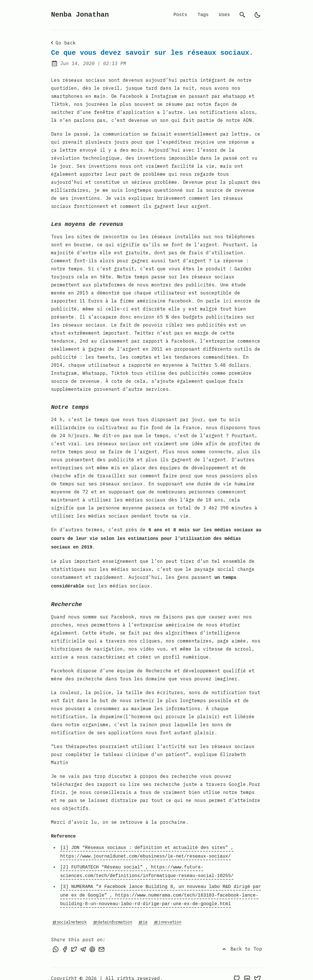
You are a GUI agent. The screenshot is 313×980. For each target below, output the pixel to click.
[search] (242, 15)
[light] (257, 15)
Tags (203, 15)
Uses (224, 15)
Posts (180, 15)
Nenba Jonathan (80, 15)
